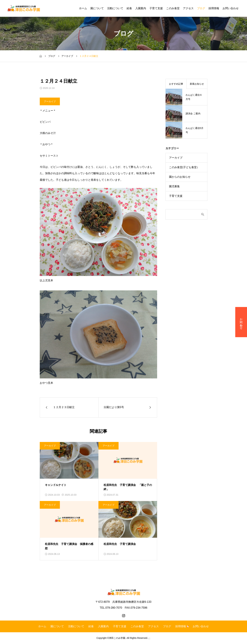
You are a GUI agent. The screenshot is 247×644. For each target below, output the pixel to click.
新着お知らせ (197, 84)
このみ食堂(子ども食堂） (184, 167)
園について (97, 8)
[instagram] (124, 616)
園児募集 (174, 186)
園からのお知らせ (180, 177)
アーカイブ (50, 101)
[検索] (184, 214)
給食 (129, 8)
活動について (115, 8)
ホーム (83, 8)
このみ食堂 (173, 8)
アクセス (188, 8)
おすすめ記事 (176, 84)
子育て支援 (156, 8)
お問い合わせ (231, 8)
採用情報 (214, 8)
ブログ (201, 8)
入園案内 (141, 8)
